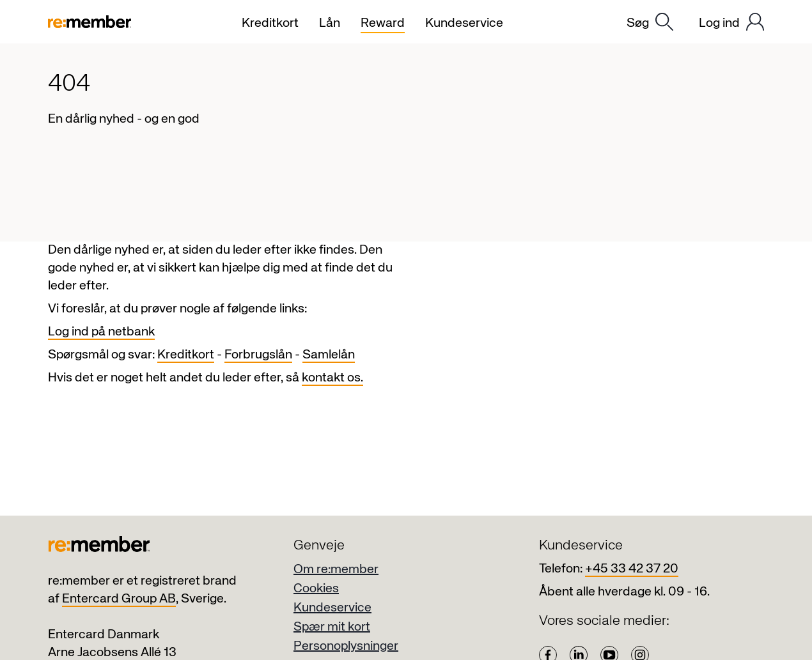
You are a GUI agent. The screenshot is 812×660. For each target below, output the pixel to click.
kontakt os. (332, 378)
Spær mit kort (332, 627)
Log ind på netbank (101, 332)
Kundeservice (332, 608)
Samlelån (329, 355)
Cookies (316, 589)
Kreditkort (186, 355)
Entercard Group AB (119, 599)
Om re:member (336, 570)
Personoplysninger (346, 646)
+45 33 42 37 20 (632, 569)
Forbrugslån (258, 355)
